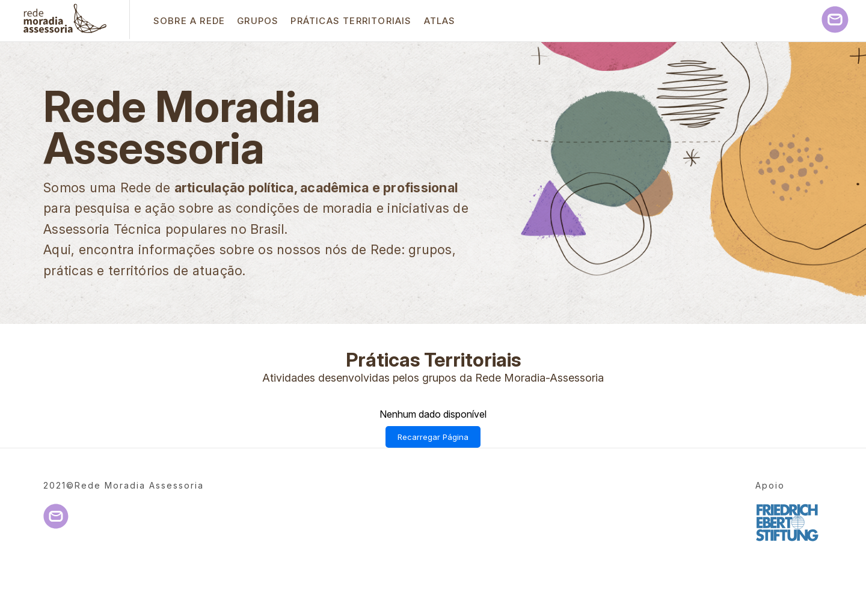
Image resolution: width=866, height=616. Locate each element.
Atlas (440, 21)
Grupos (258, 21)
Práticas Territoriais (351, 21)
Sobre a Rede (189, 21)
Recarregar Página (433, 437)
